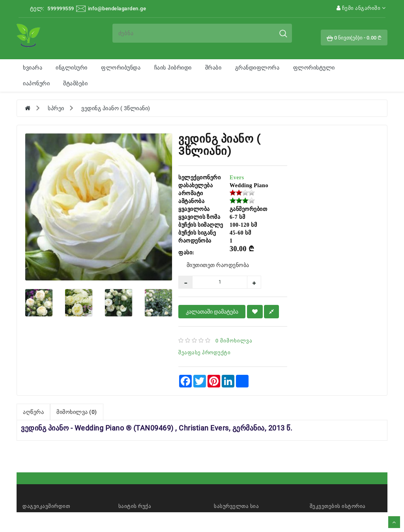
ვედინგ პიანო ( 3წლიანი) (116, 108)
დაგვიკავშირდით (46, 506)
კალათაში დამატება (212, 312)
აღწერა (33, 412)
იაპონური (36, 83)
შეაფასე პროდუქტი (204, 352)
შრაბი (213, 68)
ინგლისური (72, 68)
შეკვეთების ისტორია (338, 506)
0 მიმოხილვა (234, 341)
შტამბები (75, 83)
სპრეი (56, 108)
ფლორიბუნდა (121, 68)
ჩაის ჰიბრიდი (173, 68)
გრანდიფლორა (257, 68)
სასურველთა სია (236, 506)
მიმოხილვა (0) (77, 412)
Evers (237, 178)
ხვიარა (33, 68)
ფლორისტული (314, 68)
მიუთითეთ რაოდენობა (218, 265)
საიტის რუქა (135, 506)
